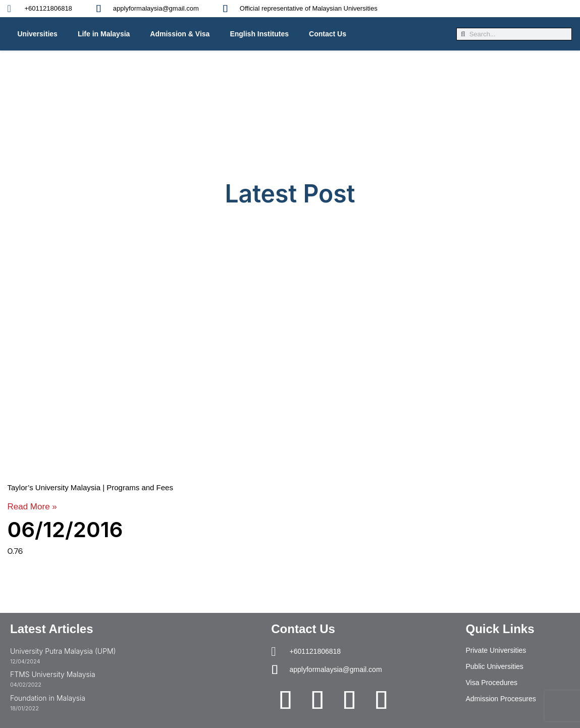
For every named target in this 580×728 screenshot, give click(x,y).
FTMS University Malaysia (53, 674)
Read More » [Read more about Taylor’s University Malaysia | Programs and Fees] (32, 507)
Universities (38, 34)
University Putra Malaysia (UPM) (63, 651)
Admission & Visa (180, 34)
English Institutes (259, 34)
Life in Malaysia (104, 34)
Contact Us (328, 34)
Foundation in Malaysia (48, 698)
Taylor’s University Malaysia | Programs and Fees (90, 487)
